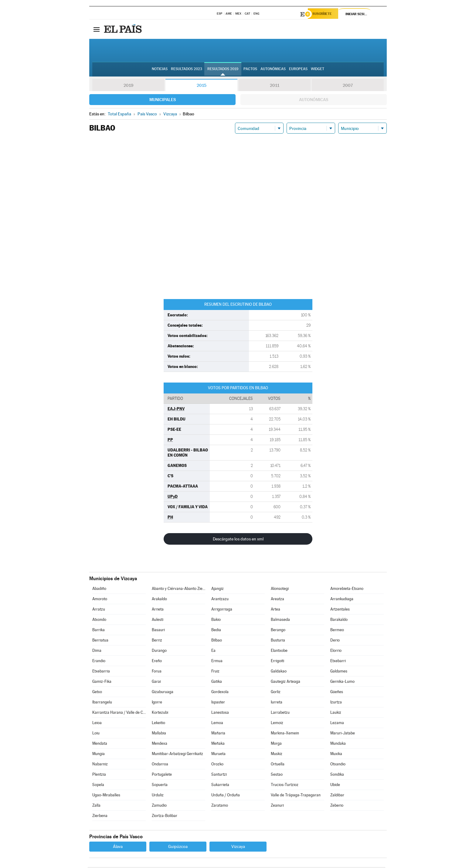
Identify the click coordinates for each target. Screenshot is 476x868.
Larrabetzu (280, 713)
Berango (278, 631)
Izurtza (336, 703)
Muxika (336, 755)
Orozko (217, 765)
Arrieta (158, 610)
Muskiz (277, 755)
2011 (275, 86)
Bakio (216, 620)
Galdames (339, 672)
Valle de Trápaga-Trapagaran (296, 796)
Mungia (99, 755)
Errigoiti (277, 662)
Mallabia (159, 734)
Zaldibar (337, 796)
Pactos (250, 70)
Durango (159, 651)
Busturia (278, 641)
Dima (97, 651)
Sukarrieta (220, 786)
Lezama (337, 724)
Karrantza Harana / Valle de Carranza (119, 713)
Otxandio (338, 765)
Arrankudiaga (342, 600)
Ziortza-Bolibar (165, 817)
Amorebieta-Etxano (347, 589)
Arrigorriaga (222, 610)
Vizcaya (238, 847)
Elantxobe (279, 651)
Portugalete (162, 775)
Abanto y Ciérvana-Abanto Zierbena (178, 589)
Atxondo (99, 620)
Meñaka (218, 744)
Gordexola (220, 693)
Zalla (96, 806)
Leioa (97, 724)
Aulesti (158, 620)
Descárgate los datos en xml (238, 540)
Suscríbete (325, 14)
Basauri (158, 631)
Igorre (157, 703)
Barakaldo (339, 620)
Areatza (277, 600)
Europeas (298, 70)
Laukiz (336, 713)
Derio (335, 641)
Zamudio (159, 806)
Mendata (100, 744)
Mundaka (338, 744)
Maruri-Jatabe (343, 734)
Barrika (99, 631)
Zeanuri (277, 806)
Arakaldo (159, 600)
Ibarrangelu (102, 703)
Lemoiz (277, 724)
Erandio (99, 662)
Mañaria (218, 734)
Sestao (277, 775)
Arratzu (99, 610)
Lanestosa (220, 713)
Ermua (217, 662)
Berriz (157, 641)
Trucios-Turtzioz (285, 786)
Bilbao (217, 641)
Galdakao (279, 672)
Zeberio (337, 806)
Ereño (157, 662)
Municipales (163, 100)
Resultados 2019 (223, 70)
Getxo (97, 693)
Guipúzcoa (178, 847)
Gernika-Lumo (342, 682)
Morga (276, 744)
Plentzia (99, 775)
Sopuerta (160, 786)
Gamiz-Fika (102, 682)
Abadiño (99, 589)
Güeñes (337, 693)
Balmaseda (280, 620)
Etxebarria (101, 672)
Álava (118, 847)
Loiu (96, 734)
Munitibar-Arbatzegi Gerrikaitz (177, 755)
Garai (156, 682)
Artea (275, 610)
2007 (348, 86)
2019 (128, 86)
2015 (202, 86)
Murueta (218, 755)
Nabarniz (100, 765)
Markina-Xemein (285, 734)
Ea (213, 651)
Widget (318, 70)
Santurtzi (219, 775)
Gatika (217, 682)
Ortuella (278, 765)
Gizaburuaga (163, 693)
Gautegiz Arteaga (286, 682)
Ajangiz (218, 589)
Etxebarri (338, 662)
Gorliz (276, 693)
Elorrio (336, 651)
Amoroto (100, 600)
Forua (157, 672)
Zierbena (100, 817)
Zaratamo (220, 806)
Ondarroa (160, 765)
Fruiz (215, 672)
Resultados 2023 (187, 70)
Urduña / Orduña (226, 796)
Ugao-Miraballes (106, 796)
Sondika (337, 775)
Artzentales (340, 610)
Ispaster (218, 703)
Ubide (335, 786)
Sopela (98, 786)
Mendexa (160, 744)
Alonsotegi (280, 589)
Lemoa (217, 724)
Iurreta (277, 703)
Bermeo (337, 631)
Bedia (216, 631)
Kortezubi (160, 713)
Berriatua (100, 641)
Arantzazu (220, 600)
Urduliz (158, 796)
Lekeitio (158, 724)
